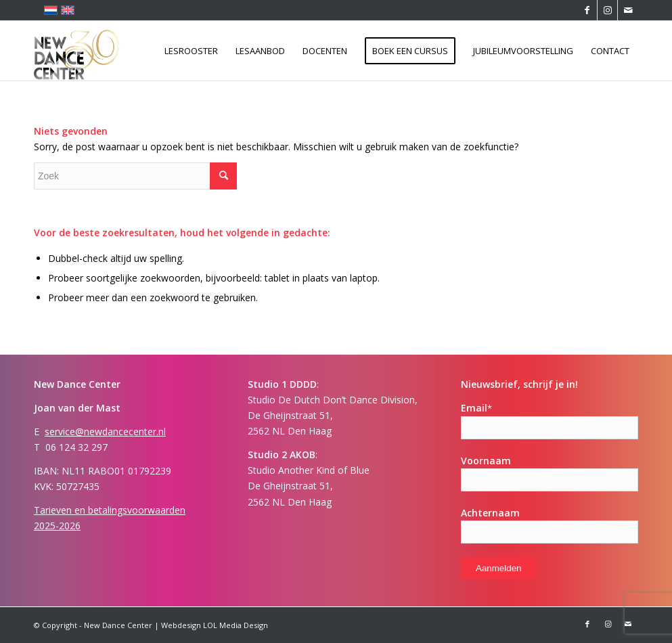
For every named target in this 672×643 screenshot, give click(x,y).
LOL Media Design (236, 625)
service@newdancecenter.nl (105, 431)
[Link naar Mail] (628, 10)
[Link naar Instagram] (607, 10)
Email (476, 408)
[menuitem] (191, 51)
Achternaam (490, 513)
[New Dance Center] (77, 51)
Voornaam (486, 461)
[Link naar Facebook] (587, 10)
